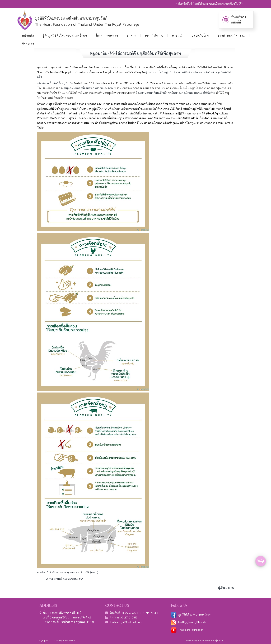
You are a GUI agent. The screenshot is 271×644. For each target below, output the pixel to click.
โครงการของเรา (107, 35)
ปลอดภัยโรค (200, 35)
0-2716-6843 (149, 613)
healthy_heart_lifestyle (189, 622)
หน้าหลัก (28, 35)
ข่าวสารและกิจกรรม (231, 35)
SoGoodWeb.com (207, 640)
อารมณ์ (177, 35)
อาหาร (131, 35)
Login (220, 640)
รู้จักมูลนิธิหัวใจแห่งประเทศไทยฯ (65, 35)
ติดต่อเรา (28, 43)
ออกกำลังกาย (154, 35)
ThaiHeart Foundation (191, 630)
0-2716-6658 (131, 613)
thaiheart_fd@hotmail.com (126, 622)
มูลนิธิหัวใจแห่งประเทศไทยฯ (191, 614)
